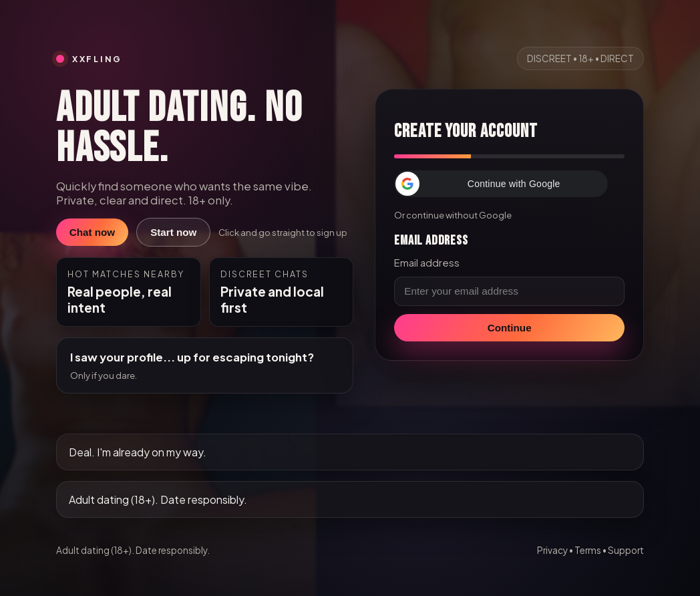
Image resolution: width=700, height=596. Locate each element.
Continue (510, 328)
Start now (173, 232)
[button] (501, 184)
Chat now (92, 232)
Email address (427, 263)
